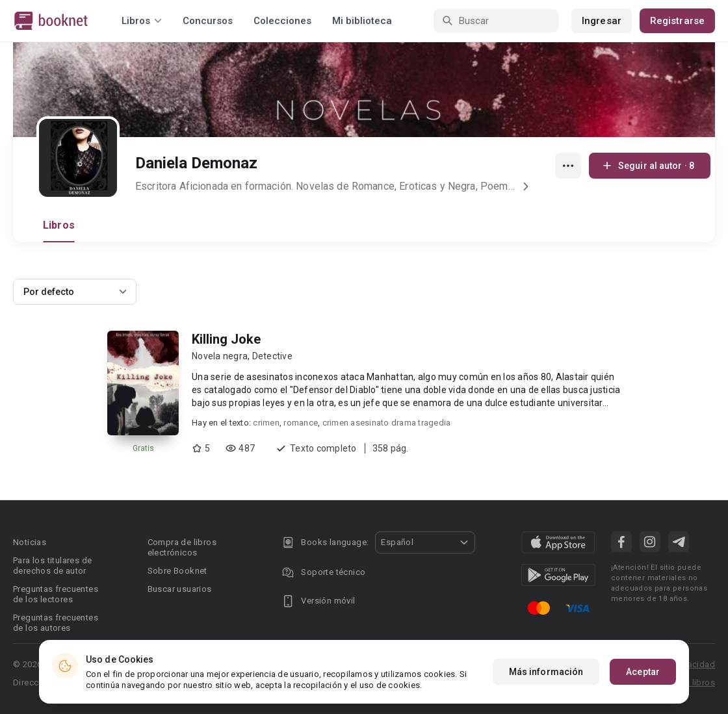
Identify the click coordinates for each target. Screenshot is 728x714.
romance (301, 423)
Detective (272, 356)
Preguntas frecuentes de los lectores (56, 594)
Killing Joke (226, 339)
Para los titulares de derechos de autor (52, 566)
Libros (59, 225)
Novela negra (220, 356)
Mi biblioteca (362, 21)
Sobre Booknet (177, 571)
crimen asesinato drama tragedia (387, 423)
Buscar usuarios (180, 589)
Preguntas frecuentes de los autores (56, 623)
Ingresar (602, 21)
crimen (266, 423)
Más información (546, 672)
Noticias (30, 542)
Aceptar (643, 672)
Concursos (208, 21)
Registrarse (677, 21)
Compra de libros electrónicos (182, 547)
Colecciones (282, 21)
